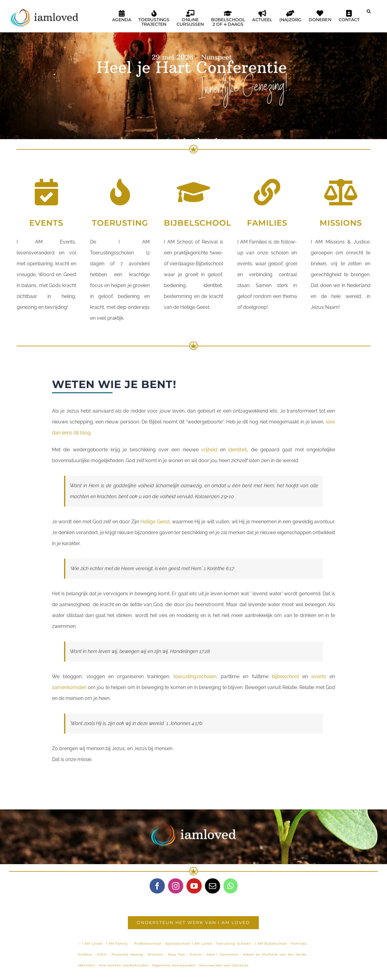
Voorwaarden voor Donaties (224, 965)
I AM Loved (92, 944)
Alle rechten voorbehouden (124, 965)
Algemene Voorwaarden (174, 965)
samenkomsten (69, 687)
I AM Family (117, 944)
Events (196, 954)
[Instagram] (176, 886)
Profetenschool (148, 944)
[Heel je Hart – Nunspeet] (193, 77)
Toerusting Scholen (233, 944)
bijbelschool (285, 676)
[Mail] (213, 886)
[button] (369, 14)
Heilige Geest (155, 522)
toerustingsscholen (195, 676)
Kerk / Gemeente (223, 954)
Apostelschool (178, 944)
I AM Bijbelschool (271, 944)
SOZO (102, 954)
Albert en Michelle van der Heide (275, 954)
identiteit (237, 450)
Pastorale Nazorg (127, 954)
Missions (155, 954)
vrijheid (209, 450)
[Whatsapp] (231, 886)
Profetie (85, 954)
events (319, 676)
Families (299, 944)
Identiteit (87, 965)
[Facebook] (157, 886)
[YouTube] (194, 886)
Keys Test (177, 954)
